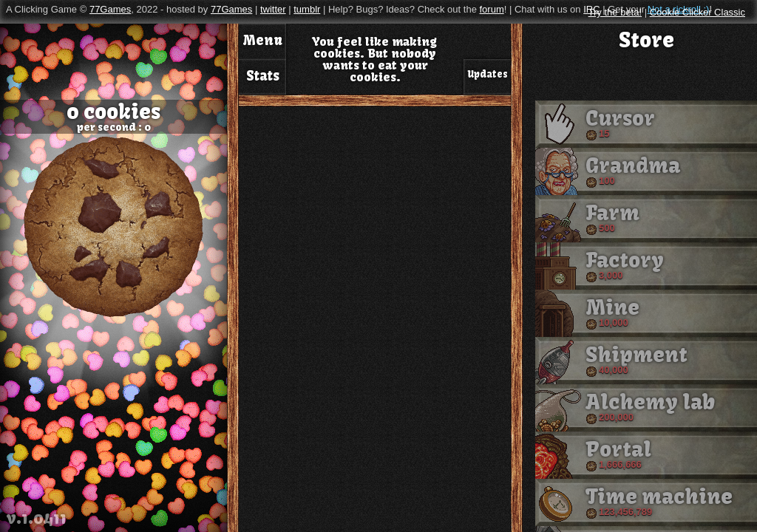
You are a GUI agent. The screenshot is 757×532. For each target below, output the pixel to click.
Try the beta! (615, 12)
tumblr (307, 9)
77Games (110, 9)
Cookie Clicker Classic (697, 12)
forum (491, 9)
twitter (273, 9)
